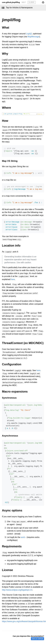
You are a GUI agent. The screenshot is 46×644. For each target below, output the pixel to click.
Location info (11, 246)
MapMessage (33, 37)
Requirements (12, 546)
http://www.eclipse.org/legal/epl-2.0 (17, 590)
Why (5, 54)
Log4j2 (29, 34)
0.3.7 (24, 2)
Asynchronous (10, 436)
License (7, 570)
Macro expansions (15, 391)
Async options (12, 510)
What (6, 28)
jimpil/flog (11, 20)
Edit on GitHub (37, 639)
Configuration (12, 364)
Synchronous (9, 398)
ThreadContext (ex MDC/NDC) (23, 343)
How (5, 121)
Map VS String (10, 161)
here (13, 279)
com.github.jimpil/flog (11, 2)
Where (6, 108)
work (23, 537)
